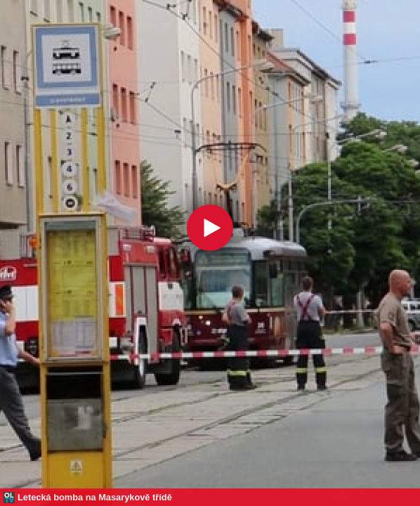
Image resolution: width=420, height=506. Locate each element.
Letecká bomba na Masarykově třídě (95, 497)
